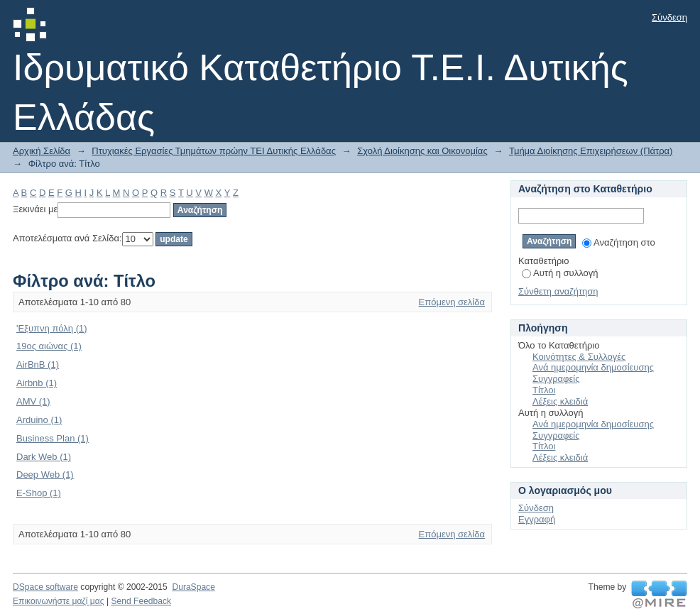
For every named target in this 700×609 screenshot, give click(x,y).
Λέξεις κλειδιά (560, 401)
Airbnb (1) (37, 383)
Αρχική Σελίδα (42, 151)
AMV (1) (33, 401)
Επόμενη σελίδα (452, 302)
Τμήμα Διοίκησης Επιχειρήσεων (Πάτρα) (591, 151)
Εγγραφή (537, 519)
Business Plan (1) (53, 438)
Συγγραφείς (556, 379)
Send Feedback (141, 601)
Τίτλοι (544, 390)
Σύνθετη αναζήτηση (558, 291)
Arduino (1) (39, 420)
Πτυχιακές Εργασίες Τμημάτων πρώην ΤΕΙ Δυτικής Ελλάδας (214, 151)
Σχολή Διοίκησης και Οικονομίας (422, 151)
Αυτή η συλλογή (560, 273)
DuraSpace (193, 587)
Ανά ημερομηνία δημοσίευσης (593, 367)
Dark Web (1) (44, 457)
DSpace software (45, 587)
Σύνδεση (669, 17)
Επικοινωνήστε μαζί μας (59, 601)
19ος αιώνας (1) (49, 346)
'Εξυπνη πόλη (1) (52, 328)
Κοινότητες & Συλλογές (579, 357)
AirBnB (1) (38, 364)
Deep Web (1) (45, 474)
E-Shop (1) (39, 493)
